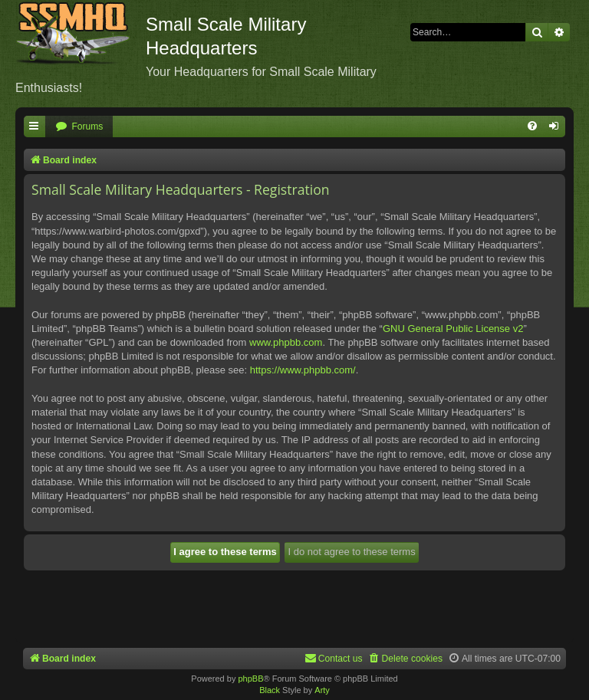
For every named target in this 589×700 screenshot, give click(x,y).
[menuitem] (79, 127)
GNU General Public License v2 (453, 329)
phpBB (250, 679)
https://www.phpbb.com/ (303, 370)
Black (270, 690)
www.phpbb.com (286, 342)
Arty (322, 690)
